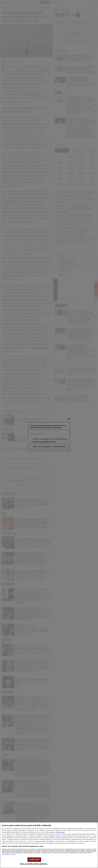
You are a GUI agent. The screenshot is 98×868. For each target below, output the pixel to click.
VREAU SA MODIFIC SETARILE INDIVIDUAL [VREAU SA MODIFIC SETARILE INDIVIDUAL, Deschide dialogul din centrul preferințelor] (34, 864)
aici (52, 839)
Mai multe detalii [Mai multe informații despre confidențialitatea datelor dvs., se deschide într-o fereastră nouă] (60, 832)
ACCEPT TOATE (34, 860)
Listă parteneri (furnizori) (9, 855)
